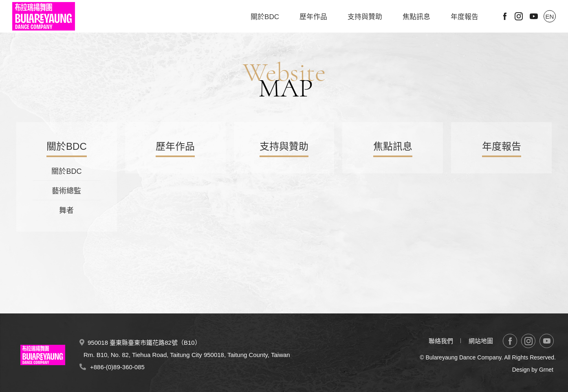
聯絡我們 (441, 341)
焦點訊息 (416, 17)
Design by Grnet (533, 370)
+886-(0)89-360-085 (117, 367)
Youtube (534, 16)
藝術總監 (66, 191)
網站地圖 (481, 341)
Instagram (519, 16)
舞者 (66, 210)
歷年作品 (313, 17)
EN (550, 16)
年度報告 (465, 17)
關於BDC (265, 17)
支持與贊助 (365, 17)
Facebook (505, 16)
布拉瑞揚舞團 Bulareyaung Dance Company (44, 16)
